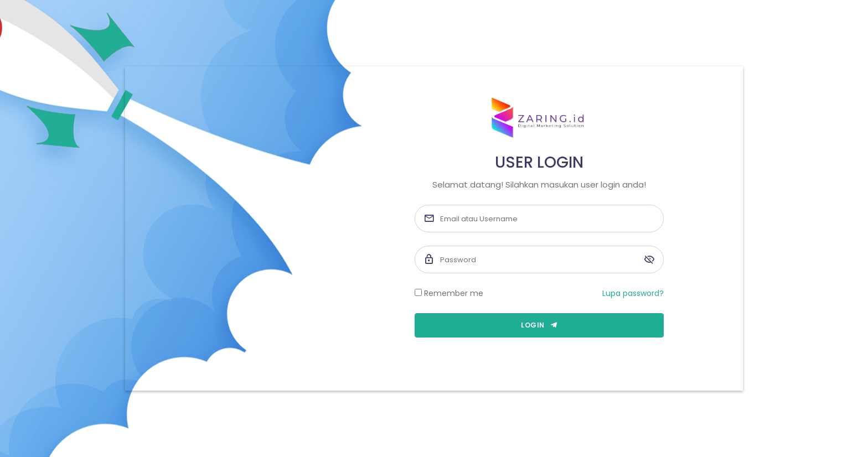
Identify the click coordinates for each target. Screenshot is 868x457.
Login (539, 325)
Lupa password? (633, 293)
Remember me (454, 293)
